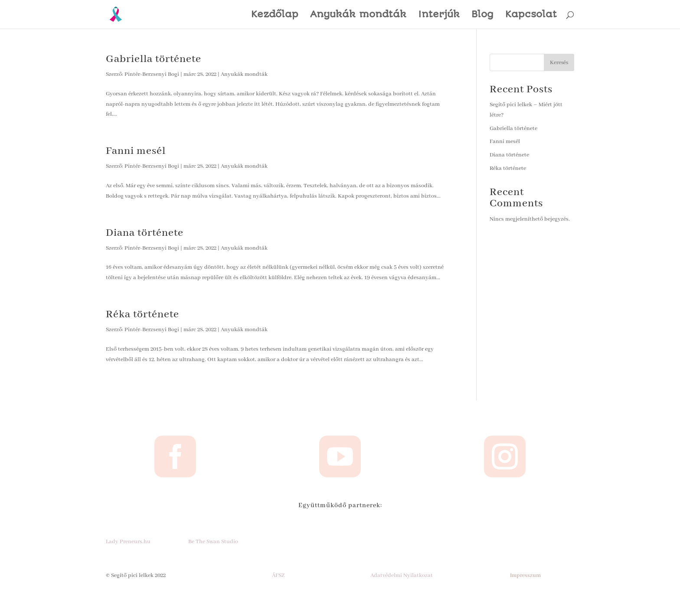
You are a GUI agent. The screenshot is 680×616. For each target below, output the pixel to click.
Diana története (145, 233)
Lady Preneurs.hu (128, 542)
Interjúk (439, 15)
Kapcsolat (531, 15)
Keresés (559, 63)
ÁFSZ (278, 575)
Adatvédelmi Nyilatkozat (402, 575)
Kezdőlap (275, 15)
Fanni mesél (136, 151)
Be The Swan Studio (213, 542)
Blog (482, 15)
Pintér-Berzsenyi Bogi (152, 74)
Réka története (142, 315)
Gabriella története (154, 59)
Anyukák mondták (358, 15)
